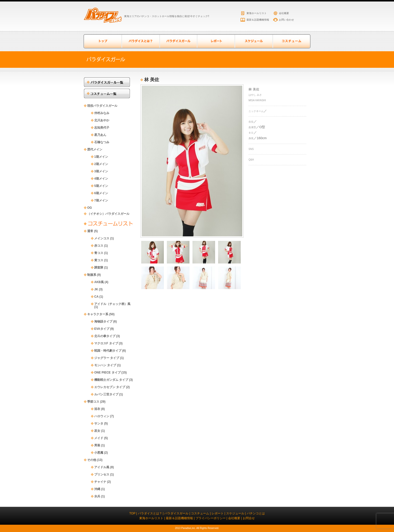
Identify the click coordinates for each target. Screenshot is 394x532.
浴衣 (97, 409)
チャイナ (100, 482)
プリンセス (102, 474)
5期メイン (101, 186)
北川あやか (102, 120)
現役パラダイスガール (102, 106)
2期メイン (101, 164)
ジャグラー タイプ (107, 358)
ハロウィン (102, 416)
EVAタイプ (102, 329)
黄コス (99, 260)
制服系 (92, 275)
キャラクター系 (98, 314)
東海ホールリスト (257, 13)
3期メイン (101, 171)
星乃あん (100, 135)
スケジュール (254, 41)
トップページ (103, 41)
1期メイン (101, 157)
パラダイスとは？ (140, 41)
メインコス (102, 238)
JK (96, 289)
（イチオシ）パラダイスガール (108, 214)
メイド (99, 438)
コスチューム (291, 41)
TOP (132, 513)
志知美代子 (102, 128)
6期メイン (101, 193)
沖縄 (97, 489)
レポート (216, 41)
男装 (97, 445)
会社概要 (284, 13)
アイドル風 (102, 467)
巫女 (97, 431)
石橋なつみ (102, 142)
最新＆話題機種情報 (258, 20)
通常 (90, 231)
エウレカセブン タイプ (110, 387)
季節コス (93, 402)
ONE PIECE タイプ (107, 373)
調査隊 (99, 268)
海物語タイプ (103, 322)
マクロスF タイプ (106, 343)
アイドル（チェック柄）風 (112, 304)
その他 (92, 460)
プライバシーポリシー (211, 518)
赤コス (99, 246)
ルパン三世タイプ (106, 394)
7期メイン (101, 200)
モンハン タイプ (105, 365)
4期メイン (101, 179)
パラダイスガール (178, 41)
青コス (99, 253)
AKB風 (99, 282)
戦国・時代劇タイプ (108, 351)
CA (96, 297)
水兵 (97, 496)
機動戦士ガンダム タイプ (111, 380)
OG (90, 208)
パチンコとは (256, 513)
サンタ (99, 423)
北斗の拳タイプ (105, 336)
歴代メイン (95, 149)
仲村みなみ (102, 113)
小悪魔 (99, 453)
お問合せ (249, 518)
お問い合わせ (286, 20)
